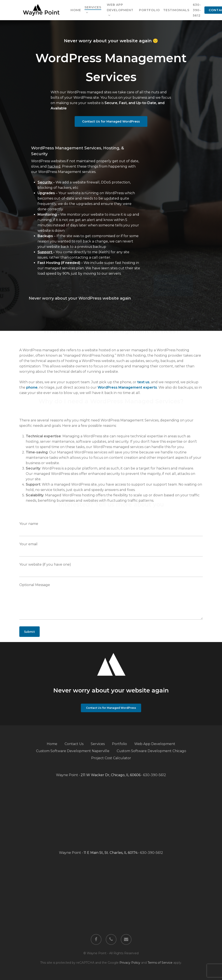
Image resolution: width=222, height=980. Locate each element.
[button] (111, 121)
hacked (54, 166)
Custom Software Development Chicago (151, 751)
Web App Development (155, 744)
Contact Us (74, 744)
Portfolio (119, 744)
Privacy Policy (130, 963)
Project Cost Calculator (111, 758)
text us (143, 382)
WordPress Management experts (127, 387)
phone (32, 387)
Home (52, 744)
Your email (111, 549)
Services (98, 744)
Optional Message (111, 602)
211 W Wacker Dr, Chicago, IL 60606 (111, 775)
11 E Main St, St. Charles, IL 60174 (111, 853)
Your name (111, 529)
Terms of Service (160, 963)
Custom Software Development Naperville (73, 751)
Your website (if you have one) (111, 570)
